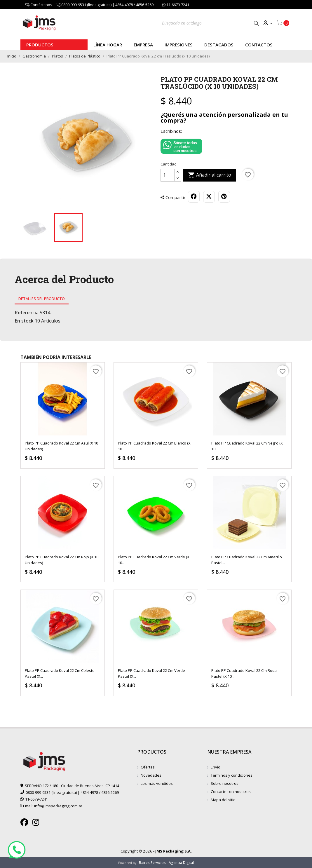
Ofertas (148, 767)
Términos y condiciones (232, 775)
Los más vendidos (157, 783)
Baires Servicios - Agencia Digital (166, 863)
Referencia (27, 313)
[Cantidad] (168, 175)
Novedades (151, 775)
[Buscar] (209, 22)
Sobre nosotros (225, 783)
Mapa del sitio (223, 800)
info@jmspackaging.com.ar (58, 806)
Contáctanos (39, 5)
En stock (24, 321)
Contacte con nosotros (231, 792)
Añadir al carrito (210, 175)
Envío (216, 767)
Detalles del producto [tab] (42, 299)
